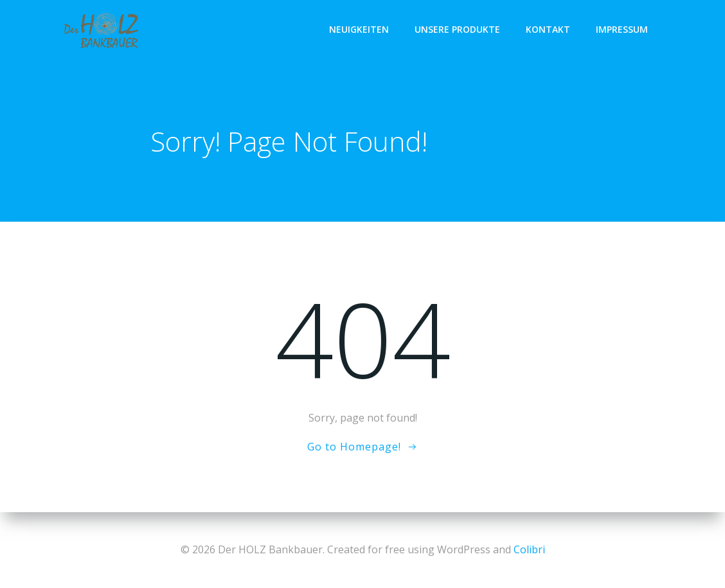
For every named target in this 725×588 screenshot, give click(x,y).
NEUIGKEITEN (359, 29)
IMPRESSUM (622, 29)
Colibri (529, 549)
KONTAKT (548, 29)
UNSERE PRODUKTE (457, 29)
